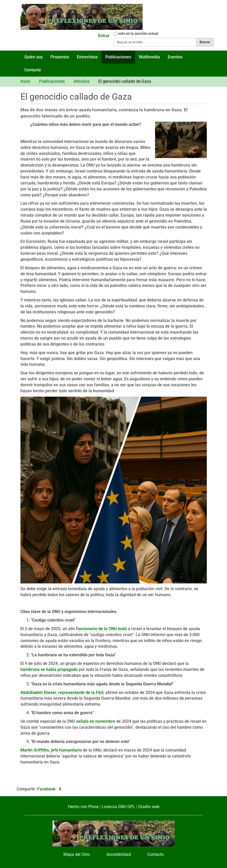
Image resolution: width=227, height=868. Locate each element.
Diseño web (149, 807)
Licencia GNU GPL (118, 807)
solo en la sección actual (138, 33)
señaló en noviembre (96, 721)
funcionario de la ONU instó (101, 629)
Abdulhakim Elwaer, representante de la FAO (62, 693)
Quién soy (34, 57)
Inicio (25, 81)
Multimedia (149, 57)
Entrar (104, 36)
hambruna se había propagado (49, 669)
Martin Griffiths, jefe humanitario (51, 750)
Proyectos (60, 57)
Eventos (175, 57)
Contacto (33, 70)
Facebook (46, 789)
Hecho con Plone (83, 807)
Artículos (82, 81)
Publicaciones (118, 57)
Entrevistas (87, 57)
